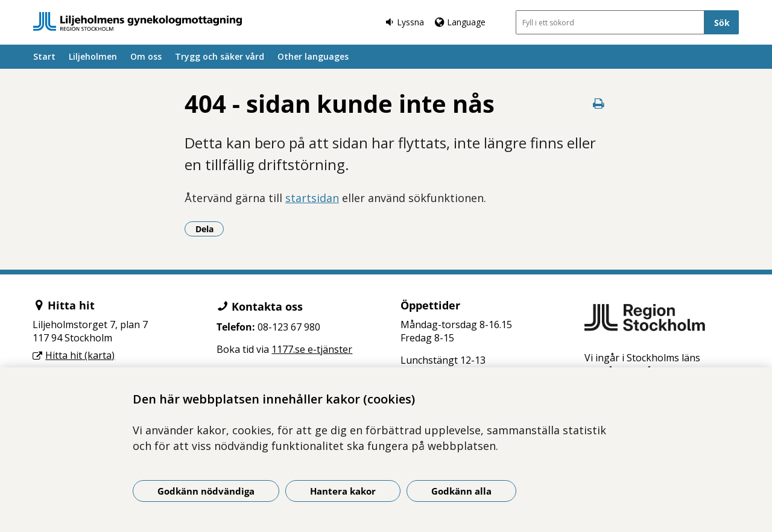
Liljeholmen (93, 56)
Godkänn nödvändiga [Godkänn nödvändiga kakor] (206, 491)
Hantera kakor (343, 491)
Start (44, 56)
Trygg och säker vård (220, 56)
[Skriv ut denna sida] (598, 103)
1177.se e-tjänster (312, 349)
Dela (210, 229)
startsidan (312, 198)
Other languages (313, 56)
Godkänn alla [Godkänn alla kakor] (461, 491)
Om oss (146, 56)
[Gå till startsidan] (138, 21)
